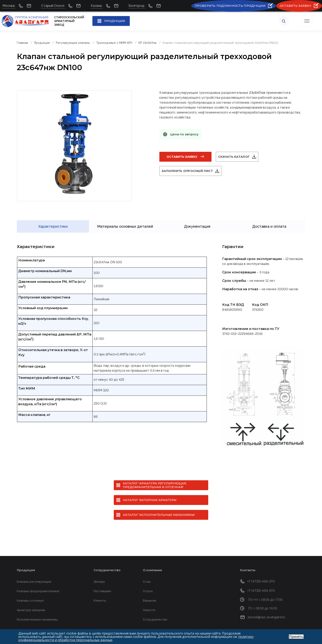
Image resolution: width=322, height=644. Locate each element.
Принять (296, 637)
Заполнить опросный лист (192, 171)
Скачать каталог (239, 157)
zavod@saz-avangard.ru (266, 611)
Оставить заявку (182, 157)
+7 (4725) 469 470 (261, 584)
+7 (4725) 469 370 (261, 575)
